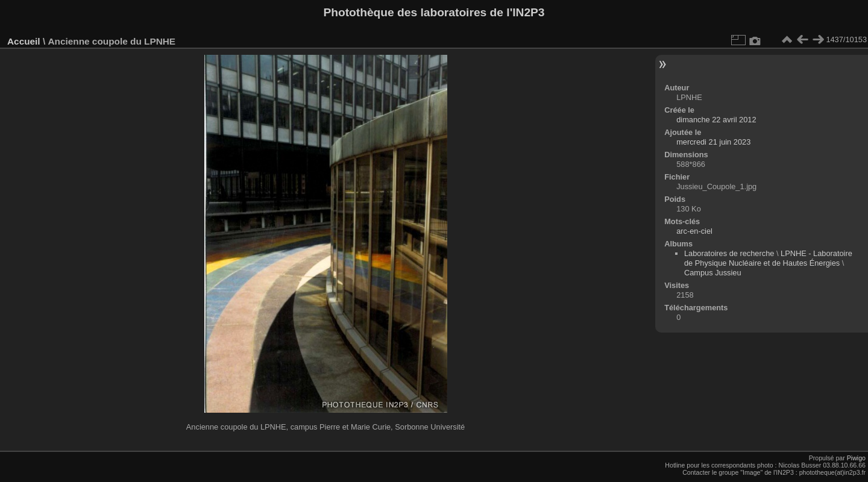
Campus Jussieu (713, 273)
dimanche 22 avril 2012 (716, 120)
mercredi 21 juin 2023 (713, 142)
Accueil (24, 41)
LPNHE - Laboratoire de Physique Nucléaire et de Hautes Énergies (768, 258)
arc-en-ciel (694, 231)
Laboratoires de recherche (729, 253)
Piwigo (856, 458)
